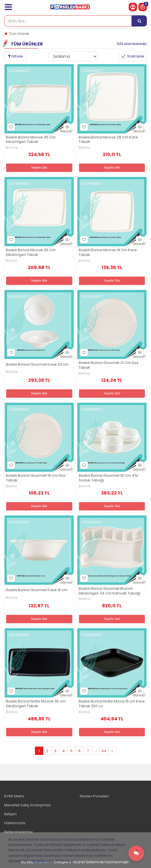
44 (104, 751)
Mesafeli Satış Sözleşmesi (27, 805)
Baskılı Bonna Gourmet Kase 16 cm (37, 590)
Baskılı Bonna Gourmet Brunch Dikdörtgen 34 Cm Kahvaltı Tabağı (110, 591)
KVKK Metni (14, 796)
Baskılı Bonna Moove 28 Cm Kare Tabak (108, 140)
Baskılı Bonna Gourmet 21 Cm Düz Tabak (109, 365)
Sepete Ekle (39, 168)
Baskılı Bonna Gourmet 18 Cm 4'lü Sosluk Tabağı (108, 478)
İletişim (10, 814)
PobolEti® (44, 862)
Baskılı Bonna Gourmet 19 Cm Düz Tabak (36, 478)
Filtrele (15, 56)
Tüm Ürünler (19, 34)
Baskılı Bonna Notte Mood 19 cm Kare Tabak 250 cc (112, 704)
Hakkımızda (15, 823)
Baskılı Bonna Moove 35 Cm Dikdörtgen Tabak (31, 140)
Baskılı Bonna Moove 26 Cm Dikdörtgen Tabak (31, 253)
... (96, 751)
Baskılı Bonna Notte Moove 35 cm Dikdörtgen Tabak (36, 704)
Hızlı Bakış (66, 127)
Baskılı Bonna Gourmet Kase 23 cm (37, 365)
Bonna (12, 148)
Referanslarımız (18, 832)
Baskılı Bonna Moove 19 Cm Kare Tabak (108, 253)
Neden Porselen (94, 796)
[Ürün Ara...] (139, 21)
